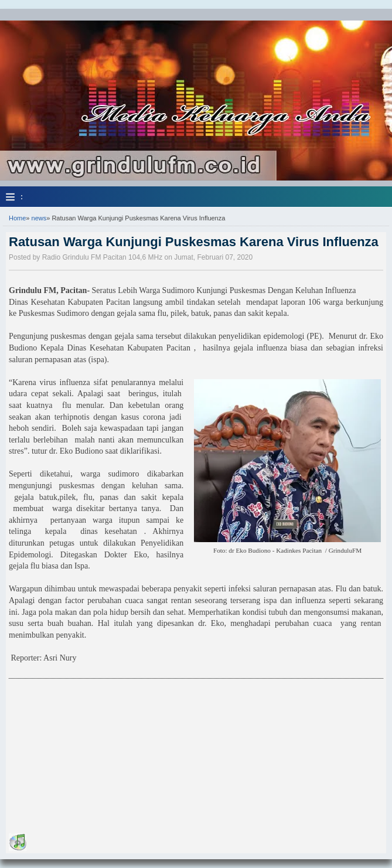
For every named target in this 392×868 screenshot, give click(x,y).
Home (17, 218)
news (39, 218)
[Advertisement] (97, 758)
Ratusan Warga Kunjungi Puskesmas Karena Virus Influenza (194, 242)
